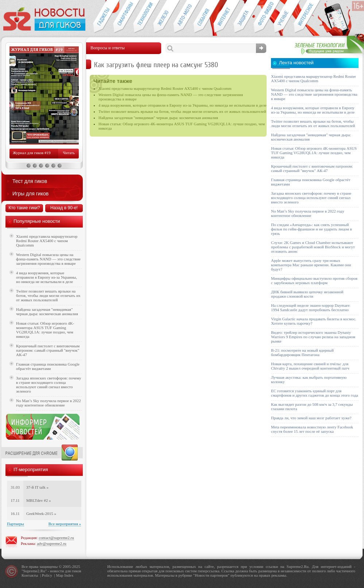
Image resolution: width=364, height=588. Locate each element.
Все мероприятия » (65, 524)
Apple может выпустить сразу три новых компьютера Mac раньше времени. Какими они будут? (311, 265)
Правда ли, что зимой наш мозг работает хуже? (311, 418)
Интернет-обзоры (223, 17)
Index (69, 575)
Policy (47, 575)
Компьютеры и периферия (163, 17)
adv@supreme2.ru (52, 543)
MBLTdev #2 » (38, 500)
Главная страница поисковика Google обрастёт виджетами (48, 366)
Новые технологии (143, 17)
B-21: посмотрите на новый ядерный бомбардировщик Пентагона (302, 352)
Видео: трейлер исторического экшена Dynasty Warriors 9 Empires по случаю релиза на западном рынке (313, 337)
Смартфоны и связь (123, 17)
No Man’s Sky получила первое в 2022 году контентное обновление (49, 403)
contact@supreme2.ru (56, 538)
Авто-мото (183, 17)
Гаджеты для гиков (103, 17)
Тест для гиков (30, 181)
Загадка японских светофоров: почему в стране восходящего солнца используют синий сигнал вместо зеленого (49, 385)
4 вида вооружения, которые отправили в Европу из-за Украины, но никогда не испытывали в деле (183, 105)
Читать (69, 153)
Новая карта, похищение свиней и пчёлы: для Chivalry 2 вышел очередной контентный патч (310, 366)
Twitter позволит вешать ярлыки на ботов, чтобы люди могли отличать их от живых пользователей (182, 111)
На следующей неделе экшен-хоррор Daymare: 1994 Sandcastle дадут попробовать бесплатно (311, 308)
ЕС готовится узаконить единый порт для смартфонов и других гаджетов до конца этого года (315, 393)
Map (59, 575)
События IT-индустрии (203, 17)
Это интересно (307, 17)
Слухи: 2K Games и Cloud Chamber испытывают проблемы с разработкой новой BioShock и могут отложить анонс (313, 247)
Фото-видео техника (264, 17)
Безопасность (243, 17)
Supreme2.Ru (34, 571)
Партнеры (16, 524)
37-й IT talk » (37, 487)
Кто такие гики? (24, 208)
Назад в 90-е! (64, 208)
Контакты (30, 575)
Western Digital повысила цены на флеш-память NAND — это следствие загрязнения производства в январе (48, 259)
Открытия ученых (284, 17)
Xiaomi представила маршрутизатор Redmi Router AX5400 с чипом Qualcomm (165, 88)
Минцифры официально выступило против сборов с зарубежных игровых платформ (314, 280)
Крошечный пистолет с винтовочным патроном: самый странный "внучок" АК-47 (48, 350)
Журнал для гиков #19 (32, 153)
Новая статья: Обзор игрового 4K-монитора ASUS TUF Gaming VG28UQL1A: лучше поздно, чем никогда (45, 330)
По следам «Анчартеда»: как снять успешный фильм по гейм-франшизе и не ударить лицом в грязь (311, 229)
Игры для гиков (30, 194)
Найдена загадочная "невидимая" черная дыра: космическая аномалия (158, 118)
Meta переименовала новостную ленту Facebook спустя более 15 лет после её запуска (312, 429)
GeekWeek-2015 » (41, 513)
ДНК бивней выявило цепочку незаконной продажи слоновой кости (307, 294)
